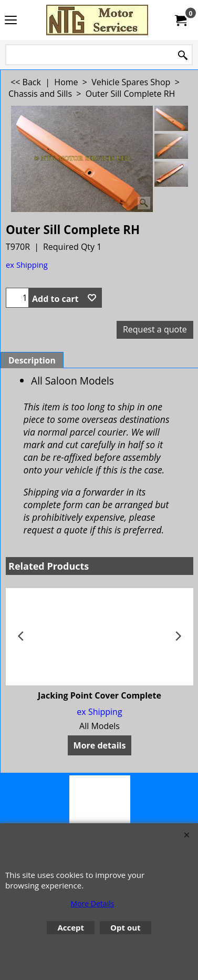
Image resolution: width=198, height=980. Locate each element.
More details (100, 745)
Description (32, 360)
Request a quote (155, 329)
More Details (93, 903)
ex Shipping (27, 265)
